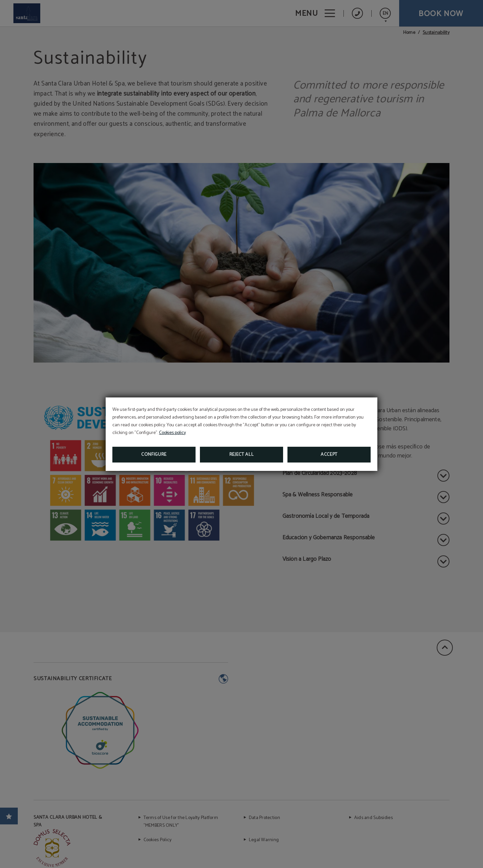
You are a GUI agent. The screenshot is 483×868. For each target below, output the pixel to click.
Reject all (242, 455)
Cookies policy (172, 433)
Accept (329, 455)
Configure (154, 455)
